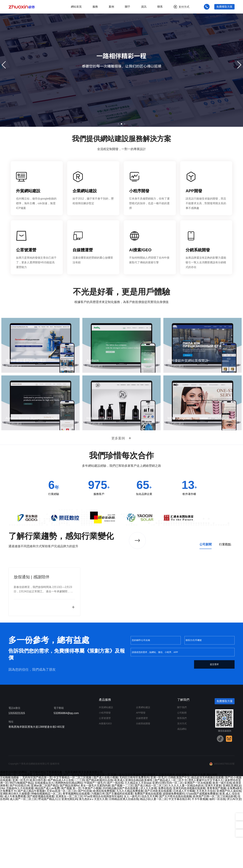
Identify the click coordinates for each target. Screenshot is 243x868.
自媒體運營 (142, 786)
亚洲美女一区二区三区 (69, 864)
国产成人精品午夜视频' (31, 858)
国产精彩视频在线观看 (41, 864)
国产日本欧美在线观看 (158, 858)
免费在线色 (165, 856)
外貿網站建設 (106, 775)
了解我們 (183, 767)
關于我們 (182, 775)
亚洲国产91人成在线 (229, 858)
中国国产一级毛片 (95, 850)
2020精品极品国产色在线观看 (121, 856)
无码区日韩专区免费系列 (134, 845)
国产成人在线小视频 (106, 845)
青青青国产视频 (216, 856)
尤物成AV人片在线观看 (20, 856)
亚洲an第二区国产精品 (45, 853)
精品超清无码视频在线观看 (207, 845)
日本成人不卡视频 (184, 858)
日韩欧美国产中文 (179, 845)
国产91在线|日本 (20, 853)
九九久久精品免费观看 (130, 858)
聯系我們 (182, 786)
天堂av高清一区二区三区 (62, 858)
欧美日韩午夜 (38, 848)
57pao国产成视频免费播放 (202, 861)
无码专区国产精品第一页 (37, 845)
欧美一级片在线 (222, 850)
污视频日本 (98, 861)
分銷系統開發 (143, 791)
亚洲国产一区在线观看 (198, 850)
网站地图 (212, 842)
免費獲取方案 (224, 7)
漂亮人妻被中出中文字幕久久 (206, 848)
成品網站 (182, 796)
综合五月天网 (150, 864)
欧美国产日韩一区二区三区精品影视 (215, 864)
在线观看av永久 (44, 850)
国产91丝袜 (85, 858)
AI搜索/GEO (105, 791)
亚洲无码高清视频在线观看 (189, 856)
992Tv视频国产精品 (21, 850)
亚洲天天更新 (213, 853)
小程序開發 (105, 780)
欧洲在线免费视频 (104, 858)
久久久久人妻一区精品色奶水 (186, 853)
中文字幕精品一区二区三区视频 (73, 845)
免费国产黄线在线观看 (148, 861)
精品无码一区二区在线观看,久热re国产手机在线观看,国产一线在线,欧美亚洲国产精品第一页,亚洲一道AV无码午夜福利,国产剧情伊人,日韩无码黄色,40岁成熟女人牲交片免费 (103, 842)
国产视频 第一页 (71, 856)
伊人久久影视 (148, 856)
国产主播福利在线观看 (119, 861)
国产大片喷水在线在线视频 (175, 864)
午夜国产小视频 (92, 856)
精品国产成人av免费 (47, 856)
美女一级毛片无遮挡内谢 (95, 853)
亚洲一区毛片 (158, 845)
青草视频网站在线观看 (76, 861)
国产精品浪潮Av (69, 853)
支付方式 (184, 7)
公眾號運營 (105, 786)
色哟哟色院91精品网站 (69, 850)
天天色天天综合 (206, 858)
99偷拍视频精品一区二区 (46, 861)
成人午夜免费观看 (15, 864)
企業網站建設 (143, 775)
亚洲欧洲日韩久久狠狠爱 (15, 861)
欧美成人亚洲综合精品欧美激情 (134, 848)
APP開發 (141, 780)
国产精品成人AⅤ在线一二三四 (66, 848)
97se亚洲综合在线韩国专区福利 (103, 864)
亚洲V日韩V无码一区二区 (167, 850)
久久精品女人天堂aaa (138, 850)
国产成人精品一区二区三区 (151, 853)
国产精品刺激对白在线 (99, 848)
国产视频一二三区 (122, 853)
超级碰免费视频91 (174, 861)
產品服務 (105, 767)
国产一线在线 (115, 850)
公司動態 (182, 780)
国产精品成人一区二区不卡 (171, 848)
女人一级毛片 (132, 864)
